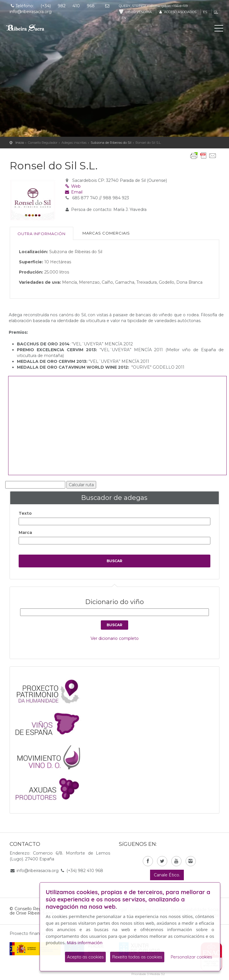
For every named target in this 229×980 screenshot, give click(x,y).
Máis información (84, 942)
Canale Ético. (167, 875)
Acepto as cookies (85, 957)
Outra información (42, 234)
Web (73, 186)
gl (216, 12)
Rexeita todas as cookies (137, 957)
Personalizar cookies (191, 957)
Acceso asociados (177, 12)
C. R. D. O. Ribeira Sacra (31, 28)
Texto (25, 513)
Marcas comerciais (106, 233)
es (205, 12)
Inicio (20, 143)
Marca (25, 532)
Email (74, 192)
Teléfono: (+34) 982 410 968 (52, 6)
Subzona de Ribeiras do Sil (111, 143)
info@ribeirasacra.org (38, 871)
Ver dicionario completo (115, 638)
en (124, 18)
